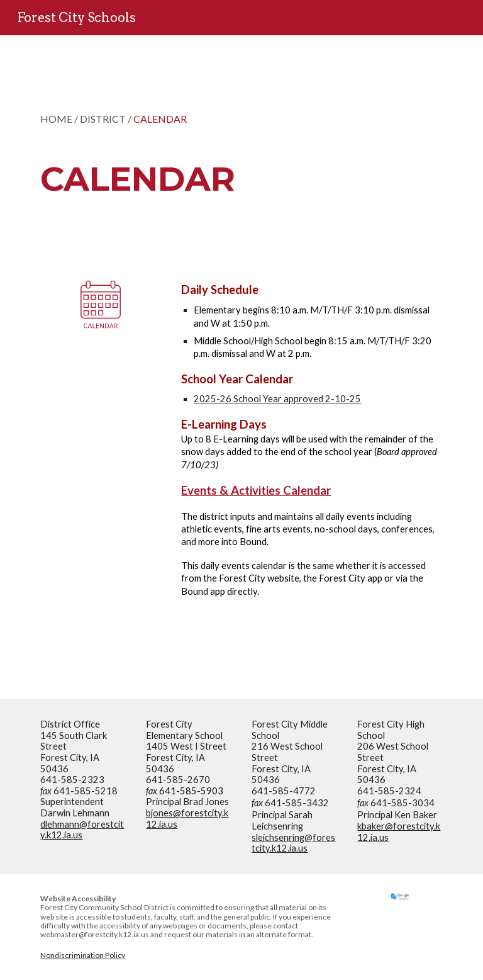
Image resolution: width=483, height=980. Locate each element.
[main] (206, 148)
